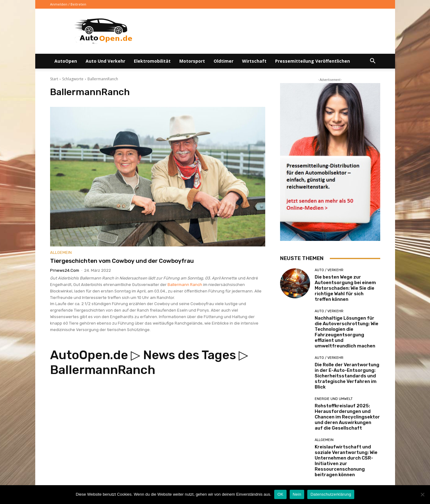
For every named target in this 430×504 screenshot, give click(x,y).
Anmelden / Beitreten (68, 4)
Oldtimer (224, 61)
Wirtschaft (254, 61)
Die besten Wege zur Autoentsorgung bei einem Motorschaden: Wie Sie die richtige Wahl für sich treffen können (345, 288)
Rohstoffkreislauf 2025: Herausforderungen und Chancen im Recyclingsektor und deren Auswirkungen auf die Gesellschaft (347, 417)
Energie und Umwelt (334, 399)
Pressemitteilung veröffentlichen (313, 61)
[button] (373, 62)
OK (280, 494)
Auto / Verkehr (329, 270)
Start (54, 79)
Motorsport (192, 61)
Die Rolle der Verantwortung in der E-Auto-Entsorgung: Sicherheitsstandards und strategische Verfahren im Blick (347, 376)
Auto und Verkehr (105, 61)
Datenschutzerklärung (331, 494)
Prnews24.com (65, 270)
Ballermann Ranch (185, 285)
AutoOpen (66, 61)
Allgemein (61, 252)
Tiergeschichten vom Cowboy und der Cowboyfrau (122, 261)
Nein (297, 494)
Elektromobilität (152, 61)
